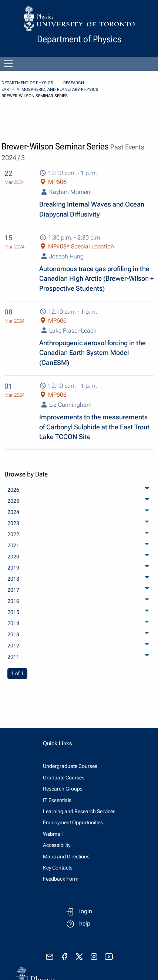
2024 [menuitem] (13, 512)
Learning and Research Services (79, 811)
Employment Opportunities (73, 822)
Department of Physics (27, 83)
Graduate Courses (64, 778)
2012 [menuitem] (13, 646)
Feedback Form (61, 879)
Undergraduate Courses (70, 766)
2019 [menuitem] (13, 568)
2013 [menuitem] (13, 634)
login (86, 911)
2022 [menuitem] (13, 534)
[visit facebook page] (64, 957)
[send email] (50, 957)
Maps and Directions (66, 857)
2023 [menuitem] (13, 523)
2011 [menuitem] (13, 657)
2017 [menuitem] (13, 590)
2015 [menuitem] (13, 612)
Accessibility (57, 845)
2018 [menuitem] (13, 579)
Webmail (53, 834)
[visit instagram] (94, 957)
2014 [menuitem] (13, 623)
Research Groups (63, 789)
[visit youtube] (109, 957)
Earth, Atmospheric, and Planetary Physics (50, 90)
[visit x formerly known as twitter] (79, 957)
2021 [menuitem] (13, 545)
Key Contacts (58, 868)
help (85, 923)
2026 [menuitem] (13, 490)
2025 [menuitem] (13, 501)
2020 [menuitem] (13, 557)
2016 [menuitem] (13, 601)
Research (74, 83)
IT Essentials (57, 800)
